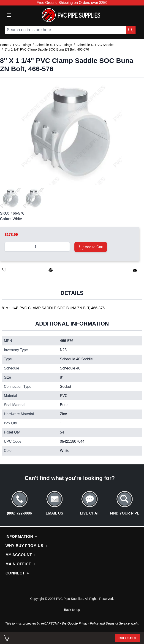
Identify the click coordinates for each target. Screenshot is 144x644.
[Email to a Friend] (135, 270)
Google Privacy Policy (83, 623)
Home (4, 45)
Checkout (128, 638)
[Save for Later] (4, 270)
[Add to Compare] (51, 270)
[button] (70, 133)
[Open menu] (9, 15)
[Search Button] (131, 30)
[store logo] (71, 15)
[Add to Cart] (91, 247)
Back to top (72, 610)
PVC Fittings (22, 45)
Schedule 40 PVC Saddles (95, 45)
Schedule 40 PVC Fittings (54, 45)
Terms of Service (118, 623)
